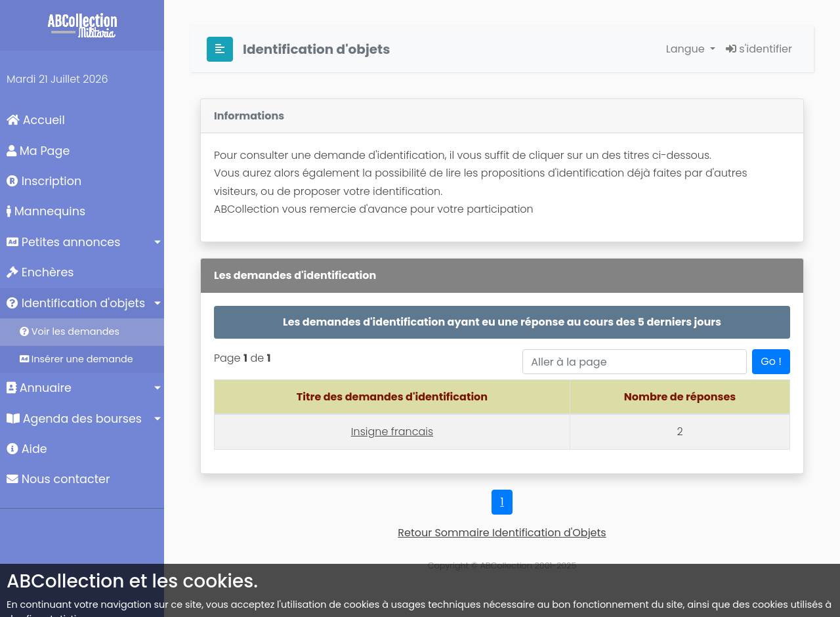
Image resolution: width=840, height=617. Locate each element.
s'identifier (759, 49)
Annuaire (39, 388)
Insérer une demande (76, 359)
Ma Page (38, 151)
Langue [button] (687, 49)
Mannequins (46, 211)
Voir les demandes (70, 331)
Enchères (40, 272)
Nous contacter (58, 479)
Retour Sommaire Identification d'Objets (502, 533)
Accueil (36, 120)
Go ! (771, 361)
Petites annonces (63, 242)
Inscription (44, 181)
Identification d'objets (76, 303)
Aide (27, 449)
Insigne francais (392, 432)
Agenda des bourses (74, 419)
